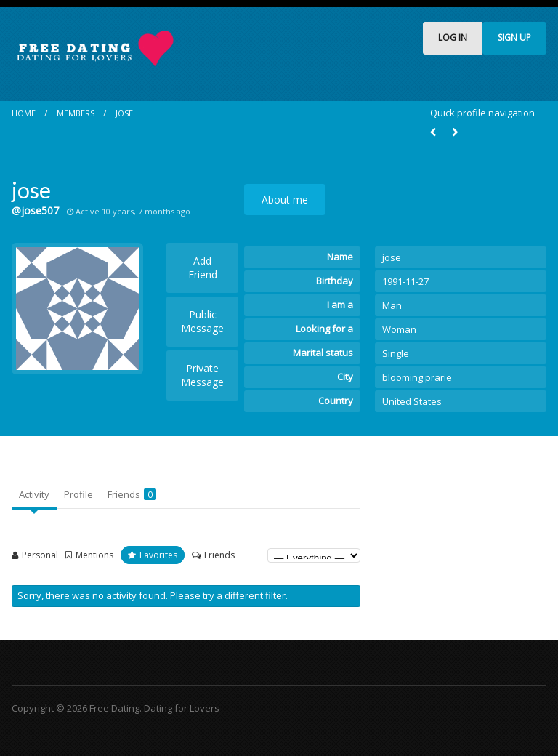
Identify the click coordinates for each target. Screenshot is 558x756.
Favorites (158, 555)
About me (285, 200)
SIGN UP (514, 37)
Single (396, 353)
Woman (399, 329)
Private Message (202, 375)
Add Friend (203, 268)
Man (392, 305)
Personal (40, 555)
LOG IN (453, 37)
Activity (34, 494)
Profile (78, 494)
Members (76, 113)
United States (412, 401)
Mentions (94, 555)
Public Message (202, 321)
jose (124, 113)
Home (24, 113)
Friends (132, 494)
